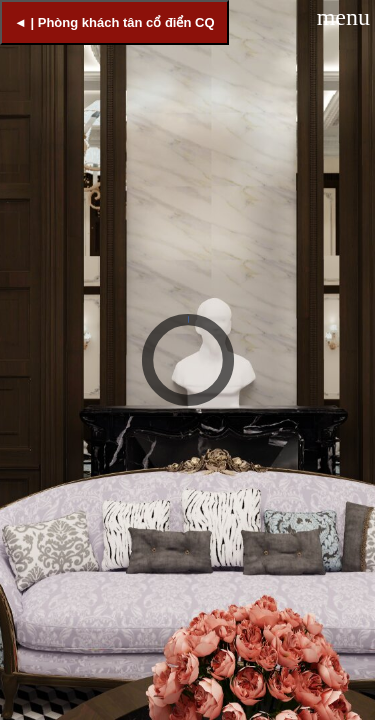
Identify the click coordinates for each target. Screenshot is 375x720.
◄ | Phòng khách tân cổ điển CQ (114, 22)
